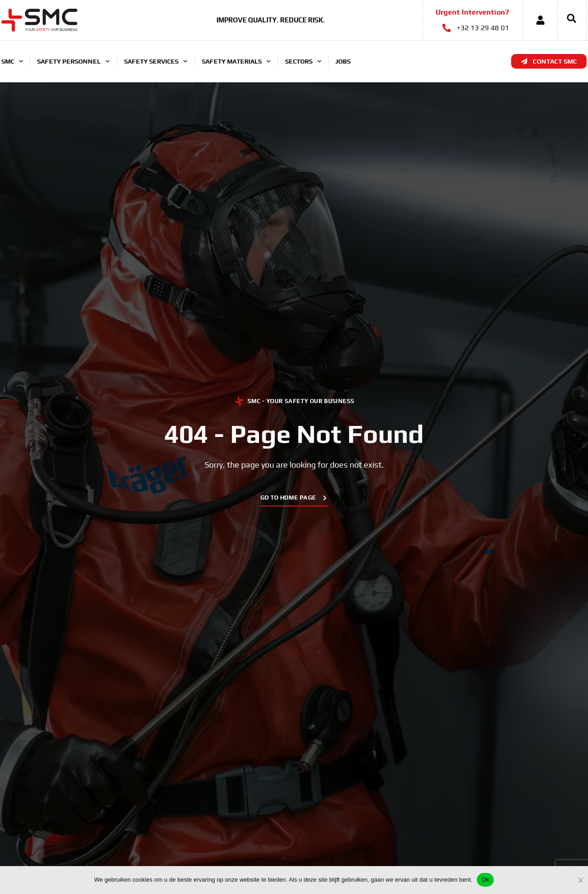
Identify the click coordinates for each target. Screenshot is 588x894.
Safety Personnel (73, 61)
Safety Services (156, 61)
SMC (12, 61)
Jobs (343, 61)
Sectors (303, 61)
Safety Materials (236, 61)
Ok (485, 880)
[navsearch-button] (567, 20)
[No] (581, 879)
